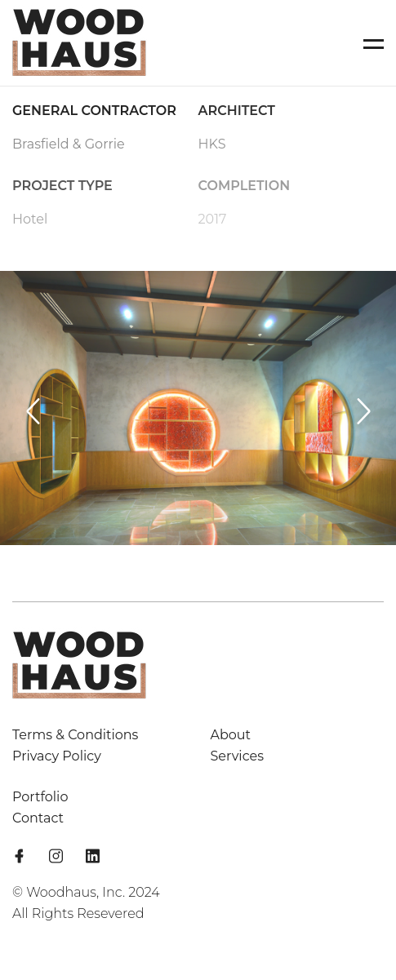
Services (237, 756)
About (231, 735)
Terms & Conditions (75, 735)
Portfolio (40, 797)
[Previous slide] (33, 411)
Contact (38, 818)
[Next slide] (363, 411)
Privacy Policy (57, 756)
